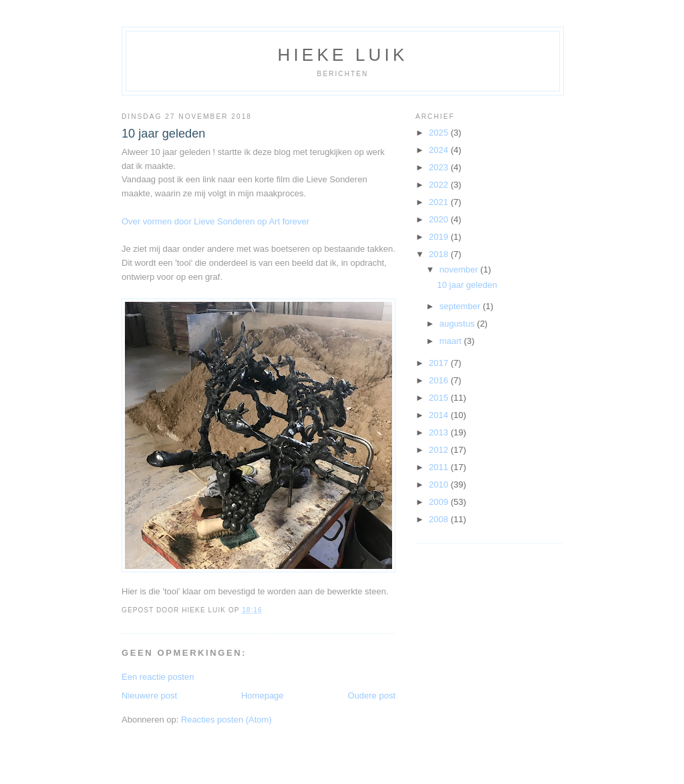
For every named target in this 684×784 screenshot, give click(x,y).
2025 (440, 133)
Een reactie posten (158, 677)
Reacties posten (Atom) (226, 720)
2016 (440, 380)
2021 (440, 202)
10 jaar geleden (163, 134)
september (461, 306)
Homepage (263, 696)
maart (452, 341)
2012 (440, 450)
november (460, 269)
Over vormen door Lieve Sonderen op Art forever (215, 221)
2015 (440, 398)
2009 (440, 502)
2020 (440, 219)
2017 (440, 363)
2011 (440, 467)
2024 (440, 150)
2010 (440, 484)
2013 (440, 432)
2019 (440, 237)
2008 (440, 519)
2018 (440, 254)
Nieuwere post (149, 696)
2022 (440, 185)
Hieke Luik (342, 55)
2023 (440, 167)
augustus (458, 324)
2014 (440, 415)
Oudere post (371, 696)
